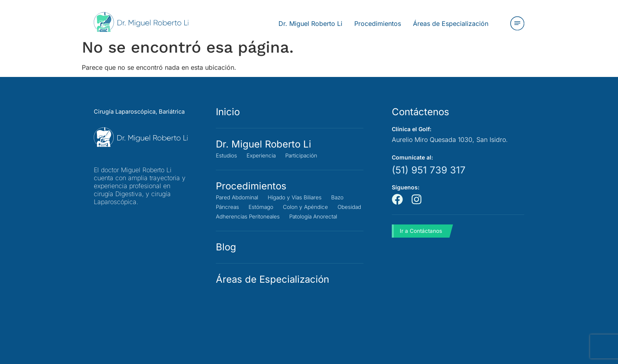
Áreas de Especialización (272, 289)
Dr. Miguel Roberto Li (264, 144)
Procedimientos (251, 186)
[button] (517, 24)
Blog (226, 257)
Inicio (228, 112)
